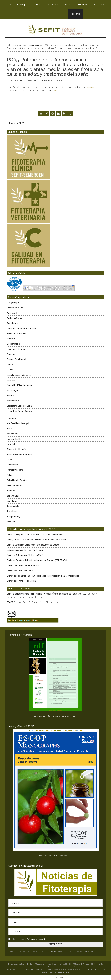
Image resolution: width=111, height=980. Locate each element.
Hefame (11, 396)
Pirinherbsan (13, 465)
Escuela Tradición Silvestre (19, 375)
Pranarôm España (15, 470)
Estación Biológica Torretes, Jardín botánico (27, 550)
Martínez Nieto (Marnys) (18, 423)
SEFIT (55, 31)
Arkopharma (13, 323)
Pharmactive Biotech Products (21, 454)
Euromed (11, 380)
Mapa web (10, 970)
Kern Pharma (13, 401)
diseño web (58, 972)
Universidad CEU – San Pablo (20, 571)
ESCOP (10, 602)
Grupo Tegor (12, 390)
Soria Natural (13, 496)
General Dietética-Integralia (19, 385)
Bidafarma (12, 339)
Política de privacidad (36, 939)
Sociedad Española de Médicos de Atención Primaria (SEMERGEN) (37, 560)
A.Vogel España (14, 303)
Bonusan (11, 354)
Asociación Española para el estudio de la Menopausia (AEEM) (35, 535)
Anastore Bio (13, 313)
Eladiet (10, 370)
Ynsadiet (11, 522)
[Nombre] (55, 903)
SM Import (12, 491)
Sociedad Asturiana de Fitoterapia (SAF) (25, 555)
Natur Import (13, 434)
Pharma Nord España (16, 449)
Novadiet (11, 444)
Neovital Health (14, 439)
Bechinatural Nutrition (17, 334)
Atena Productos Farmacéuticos (22, 328)
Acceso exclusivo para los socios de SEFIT (56, 856)
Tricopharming (13, 516)
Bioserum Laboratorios (17, 349)
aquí (55, 91)
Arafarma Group (14, 318)
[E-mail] (55, 922)
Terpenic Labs (13, 506)
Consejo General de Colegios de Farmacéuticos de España (33, 545)
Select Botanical (14, 485)
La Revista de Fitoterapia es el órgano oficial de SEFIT (56, 716)
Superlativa (12, 501)
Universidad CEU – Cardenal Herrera (23, 565)
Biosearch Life (13, 344)
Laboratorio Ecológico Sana (19, 406)
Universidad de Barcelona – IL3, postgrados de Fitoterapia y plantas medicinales (43, 576)
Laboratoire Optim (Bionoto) (20, 411)
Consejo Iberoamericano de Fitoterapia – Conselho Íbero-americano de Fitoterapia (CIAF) (47, 594)
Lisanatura (12, 418)
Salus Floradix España (17, 480)
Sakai (9, 475)
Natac (9, 429)
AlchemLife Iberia (15, 308)
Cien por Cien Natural (16, 359)
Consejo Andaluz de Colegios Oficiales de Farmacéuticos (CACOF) (37, 540)
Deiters (10, 365)
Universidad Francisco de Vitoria (21, 581)
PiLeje (10, 460)
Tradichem (12, 511)
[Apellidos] (55, 912)
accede (91, 87)
